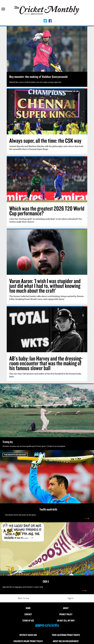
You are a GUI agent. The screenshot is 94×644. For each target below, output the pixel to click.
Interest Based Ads (28, 635)
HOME (28, 608)
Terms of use (28, 621)
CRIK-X (46, 581)
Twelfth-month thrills (48, 509)
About (66, 608)
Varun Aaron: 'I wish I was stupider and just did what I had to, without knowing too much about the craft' (45, 286)
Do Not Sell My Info (66, 621)
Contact (28, 614)
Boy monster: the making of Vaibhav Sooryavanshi (38, 77)
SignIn (71, 598)
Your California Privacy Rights (66, 635)
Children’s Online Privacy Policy (28, 641)
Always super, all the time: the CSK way (45, 141)
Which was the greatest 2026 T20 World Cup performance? (47, 211)
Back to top (24, 598)
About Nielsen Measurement (66, 641)
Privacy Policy (66, 614)
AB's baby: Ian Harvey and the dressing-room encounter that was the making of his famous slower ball (46, 363)
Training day (8, 442)
